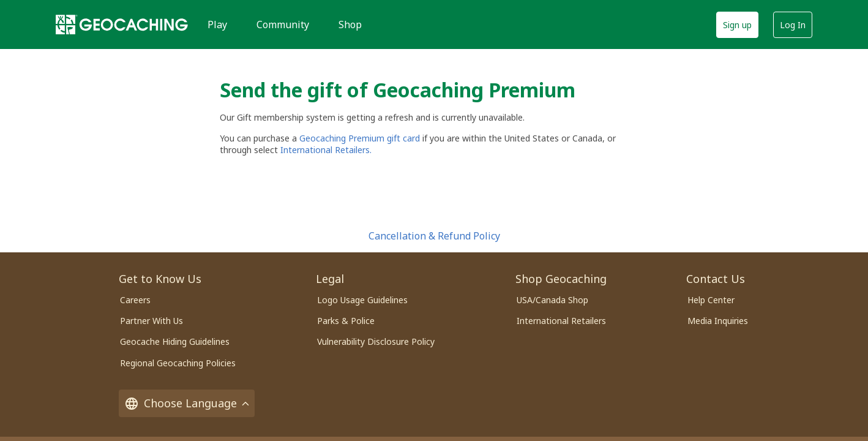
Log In (793, 25)
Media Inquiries (718, 321)
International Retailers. (326, 150)
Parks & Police (346, 321)
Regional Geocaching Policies (178, 363)
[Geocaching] (122, 24)
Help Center (711, 300)
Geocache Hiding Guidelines (175, 341)
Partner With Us (152, 321)
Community (283, 24)
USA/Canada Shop (552, 300)
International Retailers (561, 321)
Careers (135, 300)
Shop (350, 24)
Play (217, 24)
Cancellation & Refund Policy (434, 236)
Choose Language (187, 403)
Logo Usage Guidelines (362, 300)
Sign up (737, 25)
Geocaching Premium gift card (361, 138)
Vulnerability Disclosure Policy (376, 341)
